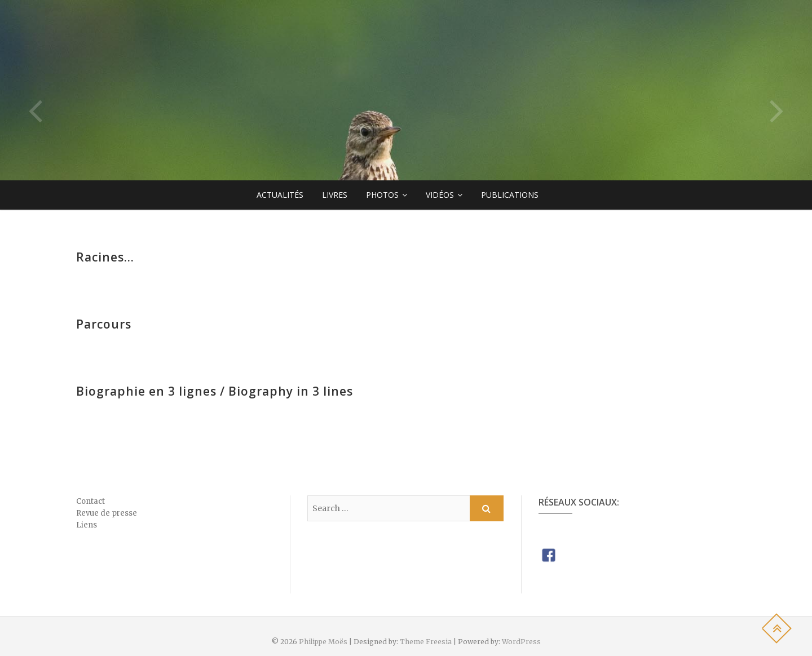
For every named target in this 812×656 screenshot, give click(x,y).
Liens (87, 525)
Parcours (104, 324)
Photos (382, 195)
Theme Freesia (426, 642)
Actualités (280, 195)
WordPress (521, 642)
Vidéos (440, 195)
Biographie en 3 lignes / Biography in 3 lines (215, 391)
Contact (91, 501)
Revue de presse (107, 513)
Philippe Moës (323, 642)
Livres (335, 195)
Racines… (105, 257)
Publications (510, 195)
